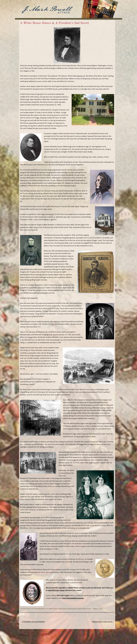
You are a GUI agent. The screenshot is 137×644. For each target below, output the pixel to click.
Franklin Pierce (62, 608)
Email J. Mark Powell (35, 635)
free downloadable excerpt (73, 598)
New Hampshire (72, 608)
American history (40, 608)
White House (87, 608)
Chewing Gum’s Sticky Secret (103, 622)
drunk (55, 608)
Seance (80, 608)
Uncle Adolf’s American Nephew (32, 622)
